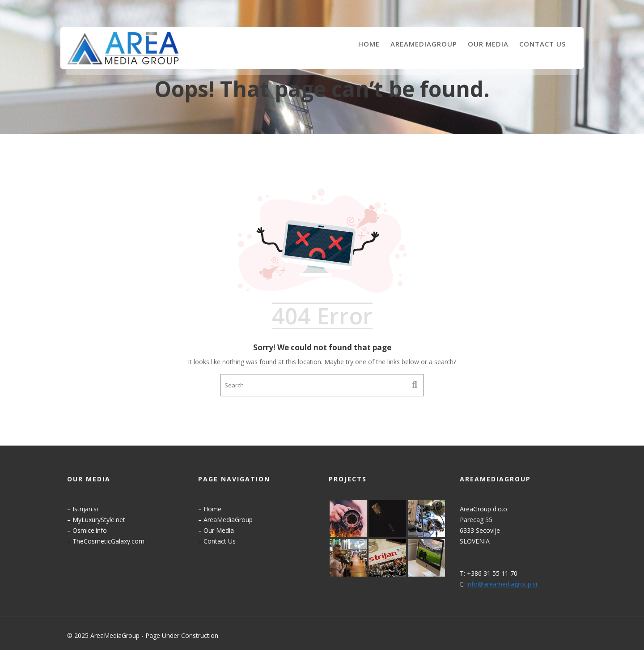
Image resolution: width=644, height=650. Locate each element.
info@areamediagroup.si (502, 583)
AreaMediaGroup (424, 44)
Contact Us (542, 44)
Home (369, 44)
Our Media (488, 44)
